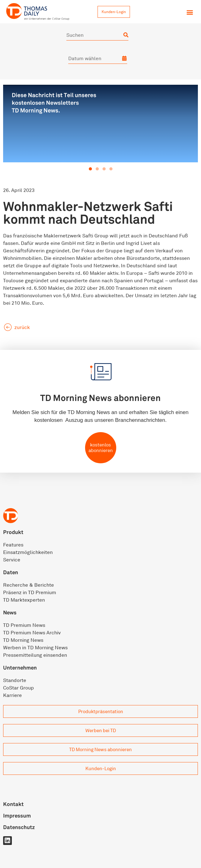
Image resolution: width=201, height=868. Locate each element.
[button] (190, 12)
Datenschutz (19, 827)
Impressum (17, 816)
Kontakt (13, 804)
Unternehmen (20, 668)
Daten (11, 572)
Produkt (13, 532)
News (10, 612)
